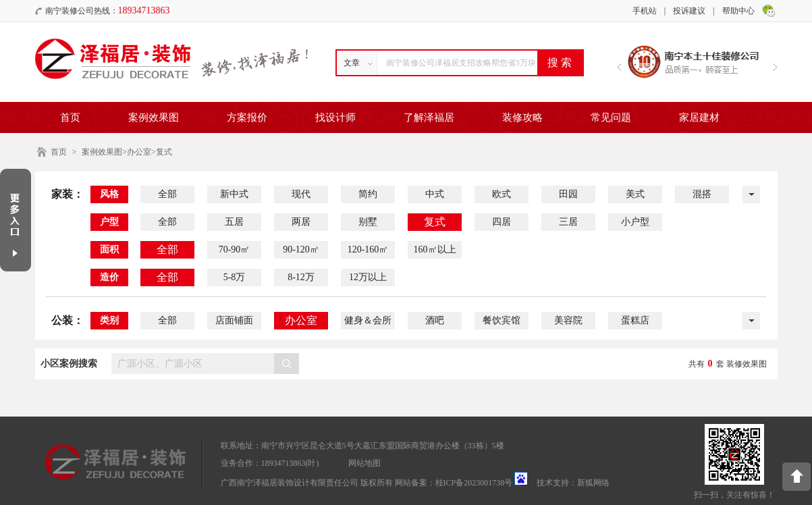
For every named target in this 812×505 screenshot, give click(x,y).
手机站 (645, 11)
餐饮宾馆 (502, 320)
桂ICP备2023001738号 (474, 483)
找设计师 (335, 117)
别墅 (368, 222)
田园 (568, 194)
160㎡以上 (435, 249)
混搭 (702, 194)
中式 (435, 194)
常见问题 (611, 117)
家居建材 (699, 117)
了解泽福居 (429, 117)
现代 (301, 194)
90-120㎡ (301, 249)
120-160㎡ (368, 249)
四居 (502, 222)
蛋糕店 (635, 320)
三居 (568, 222)
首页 (70, 117)
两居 (301, 222)
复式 (435, 222)
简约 (368, 194)
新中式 (234, 194)
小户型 (635, 222)
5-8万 (235, 277)
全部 (167, 194)
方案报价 (247, 117)
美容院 (568, 320)
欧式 (502, 194)
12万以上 (368, 277)
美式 (635, 194)
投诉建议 (689, 11)
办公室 (301, 320)
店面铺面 (234, 320)
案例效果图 (154, 117)
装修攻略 (522, 117)
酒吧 (435, 320)
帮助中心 (738, 11)
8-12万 (301, 277)
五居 (234, 222)
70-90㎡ (235, 249)
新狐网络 (593, 483)
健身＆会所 (368, 320)
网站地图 (364, 463)
